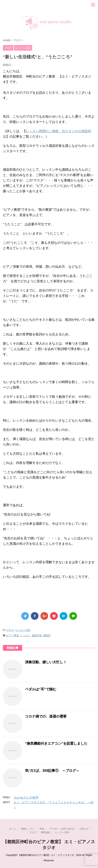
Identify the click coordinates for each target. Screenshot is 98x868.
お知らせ (84, 829)
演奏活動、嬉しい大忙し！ (46, 662)
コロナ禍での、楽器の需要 (46, 716)
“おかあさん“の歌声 (26, 797)
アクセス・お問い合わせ (62, 829)
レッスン (25, 635)
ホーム (13, 829)
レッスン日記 (23, 630)
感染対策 (37, 635)
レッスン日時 (62, 832)
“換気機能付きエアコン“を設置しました (56, 744)
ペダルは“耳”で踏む (41, 689)
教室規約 (46, 832)
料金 (42, 829)
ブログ (10, 630)
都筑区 (47, 635)
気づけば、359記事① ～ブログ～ (52, 771)
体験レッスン (28, 829)
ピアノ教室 (13, 635)
